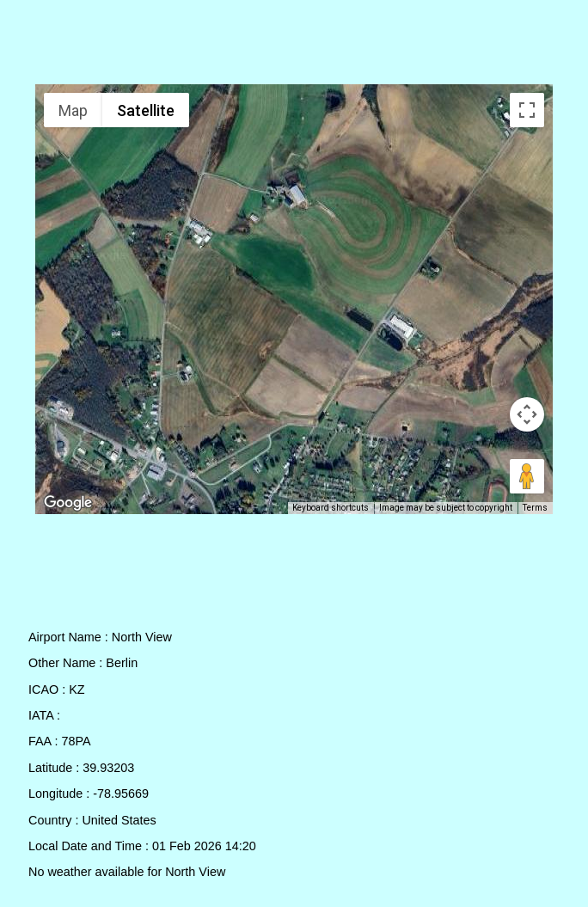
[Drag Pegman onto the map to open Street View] (527, 476)
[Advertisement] (294, 46)
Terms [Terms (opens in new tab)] (535, 508)
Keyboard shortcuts (331, 508)
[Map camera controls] (527, 414)
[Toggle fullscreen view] (527, 110)
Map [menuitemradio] (73, 110)
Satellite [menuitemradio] (146, 110)
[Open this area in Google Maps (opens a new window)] (68, 503)
